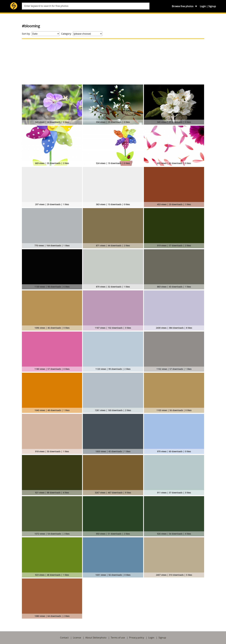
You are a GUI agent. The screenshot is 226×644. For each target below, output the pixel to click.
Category (66, 34)
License (77, 638)
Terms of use (118, 638)
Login (203, 6)
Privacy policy (137, 638)
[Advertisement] (113, 62)
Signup (212, 6)
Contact (64, 638)
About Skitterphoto (96, 638)
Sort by (26, 34)
